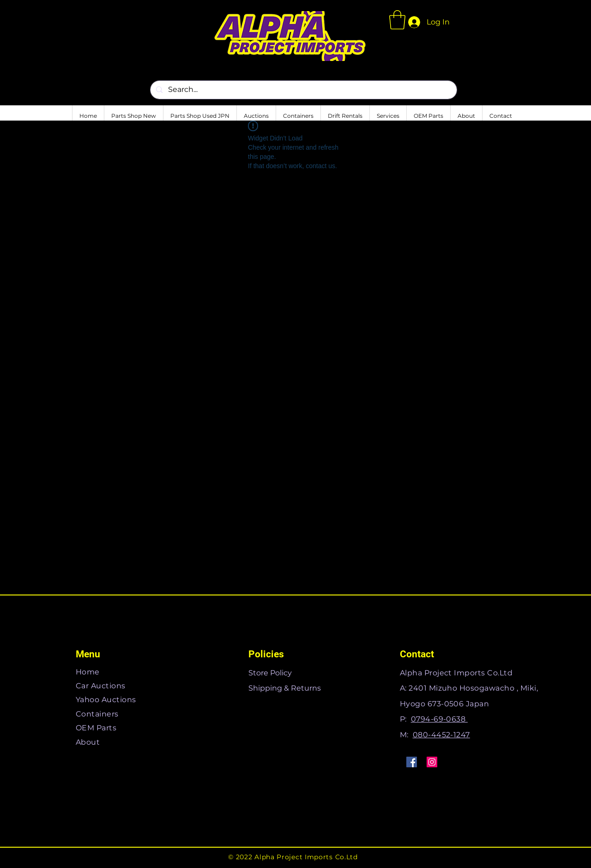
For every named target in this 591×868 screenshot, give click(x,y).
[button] (397, 20)
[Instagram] (432, 762)
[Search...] (303, 90)
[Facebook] (412, 762)
